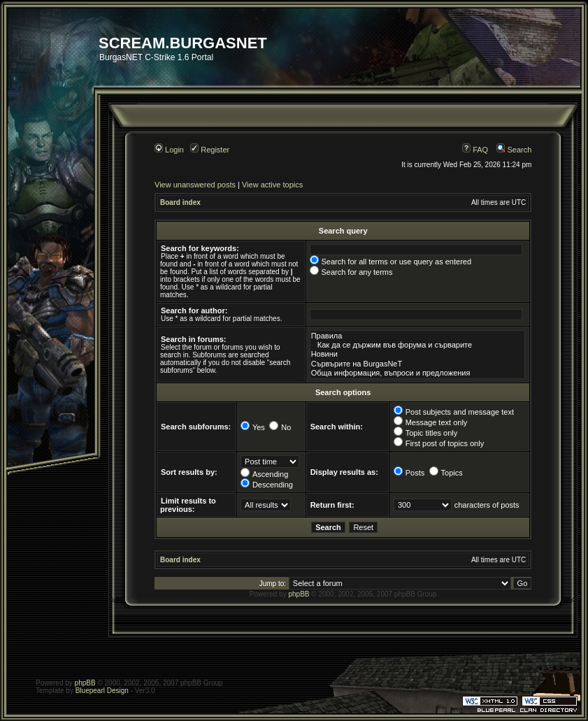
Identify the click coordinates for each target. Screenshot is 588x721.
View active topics (272, 185)
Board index (180, 202)
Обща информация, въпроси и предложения (417, 373)
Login (169, 150)
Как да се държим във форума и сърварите (417, 345)
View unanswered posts (195, 185)
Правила (417, 336)
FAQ (475, 150)
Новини (417, 354)
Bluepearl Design (102, 691)
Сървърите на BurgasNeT (417, 364)
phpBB (299, 594)
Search (514, 150)
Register (210, 150)
